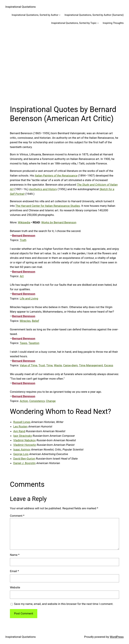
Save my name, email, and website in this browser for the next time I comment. (64, 604)
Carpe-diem (70, 365)
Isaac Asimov (22, 449)
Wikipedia (24, 222)
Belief (36, 321)
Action (24, 401)
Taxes (23, 343)
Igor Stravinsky (23, 436)
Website (15, 587)
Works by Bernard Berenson (59, 222)
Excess (109, 365)
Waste (58, 365)
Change (51, 401)
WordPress (117, 637)
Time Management (91, 365)
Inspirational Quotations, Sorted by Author (35, 15)
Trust (42, 365)
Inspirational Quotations (21, 7)
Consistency (37, 401)
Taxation (34, 343)
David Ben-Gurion (24, 459)
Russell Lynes (22, 422)
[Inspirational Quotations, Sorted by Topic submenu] (98, 23)
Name (15, 555)
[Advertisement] (64, 65)
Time (49, 365)
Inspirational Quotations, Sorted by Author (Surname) (94, 15)
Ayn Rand (19, 431)
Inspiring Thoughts (113, 23)
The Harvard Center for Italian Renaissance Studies (48, 206)
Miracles (25, 321)
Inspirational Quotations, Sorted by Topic (74, 23)
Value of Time (29, 365)
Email (14, 571)
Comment (17, 516)
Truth (23, 240)
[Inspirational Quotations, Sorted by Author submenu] (60, 15)
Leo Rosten (20, 426)
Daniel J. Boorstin (24, 463)
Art (22, 276)
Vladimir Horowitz (25, 445)
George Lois (21, 454)
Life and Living (29, 298)
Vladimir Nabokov (25, 440)
